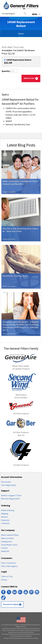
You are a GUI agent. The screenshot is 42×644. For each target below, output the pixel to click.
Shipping (5, 514)
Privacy (4, 580)
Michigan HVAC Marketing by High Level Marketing (18, 638)
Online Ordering (8, 510)
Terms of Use (7, 576)
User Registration (9, 485)
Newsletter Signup (12, 604)
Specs (21, 33)
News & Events (7, 538)
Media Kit (5, 551)
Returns (4, 517)
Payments (5, 520)
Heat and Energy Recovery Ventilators (21, 636)
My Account (6, 482)
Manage (36, 638)
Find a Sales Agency (9, 566)
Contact (4, 548)
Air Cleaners (5, 634)
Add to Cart (31, 78)
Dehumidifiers (35, 634)
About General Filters (10, 535)
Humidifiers (27, 634)
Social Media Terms (9, 545)
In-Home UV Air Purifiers (16, 634)
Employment (6, 541)
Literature (5, 523)
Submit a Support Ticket (11, 495)
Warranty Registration (10, 499)
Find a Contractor (8, 563)
